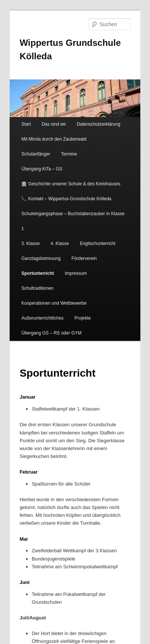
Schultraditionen (37, 288)
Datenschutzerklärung (98, 124)
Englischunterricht (97, 244)
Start (26, 124)
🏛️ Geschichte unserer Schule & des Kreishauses (71, 184)
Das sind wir (54, 124)
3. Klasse (30, 244)
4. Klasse (60, 244)
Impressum (76, 273)
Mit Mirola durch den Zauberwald (54, 139)
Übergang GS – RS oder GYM (51, 333)
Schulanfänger (36, 154)
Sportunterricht (37, 273)
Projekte (83, 318)
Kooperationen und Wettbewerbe (54, 303)
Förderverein (84, 258)
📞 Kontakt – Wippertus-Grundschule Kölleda (66, 199)
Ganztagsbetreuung (41, 258)
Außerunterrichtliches (42, 318)
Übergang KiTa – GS (42, 169)
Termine (69, 154)
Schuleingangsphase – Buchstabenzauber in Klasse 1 (73, 221)
